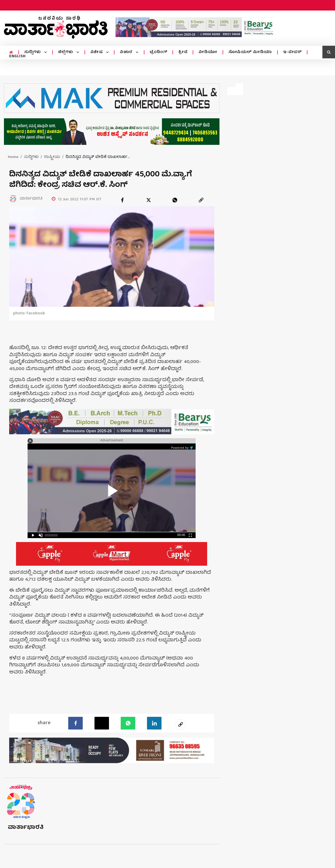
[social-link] (181, 724)
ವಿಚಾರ (127, 52)
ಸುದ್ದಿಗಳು (33, 52)
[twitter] (149, 200)
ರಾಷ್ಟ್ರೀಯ (52, 157)
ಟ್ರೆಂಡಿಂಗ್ (159, 52)
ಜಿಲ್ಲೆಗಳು (66, 52)
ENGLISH (17, 57)
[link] (201, 200)
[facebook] (122, 200)
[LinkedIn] (154, 723)
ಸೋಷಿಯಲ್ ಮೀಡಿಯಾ (250, 52)
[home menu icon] (11, 53)
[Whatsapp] (128, 723)
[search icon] (329, 52)
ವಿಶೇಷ (97, 52)
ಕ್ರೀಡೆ (183, 52)
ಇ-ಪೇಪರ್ (292, 52)
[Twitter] (102, 723)
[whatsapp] (175, 200)
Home (13, 157)
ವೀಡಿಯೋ (208, 52)
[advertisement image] (195, 27)
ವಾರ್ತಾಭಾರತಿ (26, 828)
